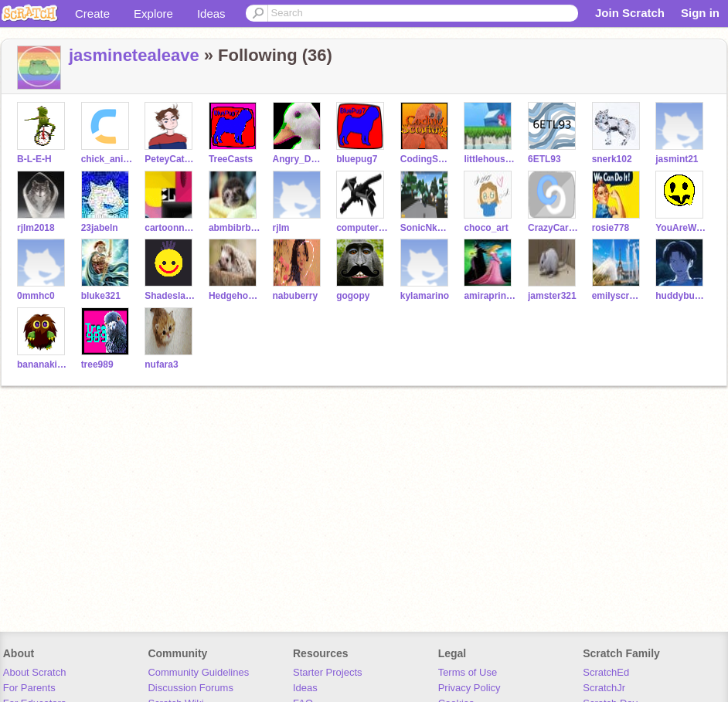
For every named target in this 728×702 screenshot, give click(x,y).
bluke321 (101, 296)
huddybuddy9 (681, 296)
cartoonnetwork (170, 228)
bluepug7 (357, 159)
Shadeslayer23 (170, 296)
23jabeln (100, 228)
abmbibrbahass (235, 228)
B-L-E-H (34, 159)
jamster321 (552, 296)
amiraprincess (490, 296)
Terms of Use (468, 672)
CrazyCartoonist (554, 228)
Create (92, 14)
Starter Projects (328, 672)
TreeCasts (231, 159)
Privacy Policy (469, 688)
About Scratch (35, 672)
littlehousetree (490, 159)
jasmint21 (677, 159)
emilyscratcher (618, 296)
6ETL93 (544, 159)
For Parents (29, 688)
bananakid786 (43, 365)
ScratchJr (604, 688)
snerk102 (612, 159)
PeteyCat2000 (170, 159)
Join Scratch (630, 13)
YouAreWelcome (681, 228)
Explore (153, 14)
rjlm (281, 228)
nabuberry (296, 296)
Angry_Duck (299, 159)
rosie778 (611, 228)
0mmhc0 (36, 296)
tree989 (97, 365)
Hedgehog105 (235, 296)
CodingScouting (426, 159)
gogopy (353, 296)
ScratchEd (606, 672)
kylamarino (425, 296)
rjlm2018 (36, 228)
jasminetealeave (134, 55)
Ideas (211, 14)
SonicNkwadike (426, 228)
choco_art (486, 228)
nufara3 (161, 365)
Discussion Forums (191, 688)
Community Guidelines (198, 672)
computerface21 (362, 228)
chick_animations (107, 159)
